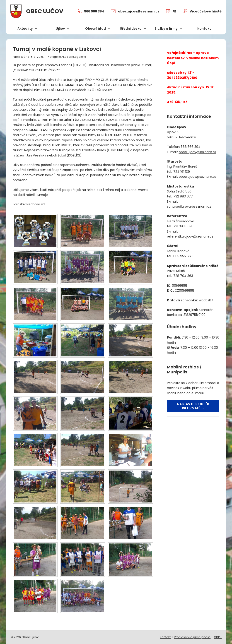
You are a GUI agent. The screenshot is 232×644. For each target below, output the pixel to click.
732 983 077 (183, 196)
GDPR (218, 637)
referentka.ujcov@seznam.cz (190, 236)
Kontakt (165, 637)
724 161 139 (182, 172)
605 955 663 (183, 256)
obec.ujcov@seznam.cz (198, 152)
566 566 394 (191, 147)
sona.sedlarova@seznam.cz (189, 207)
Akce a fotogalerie (74, 57)
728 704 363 (183, 276)
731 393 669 (182, 226)
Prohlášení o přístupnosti (192, 637)
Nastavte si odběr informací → (193, 406)
